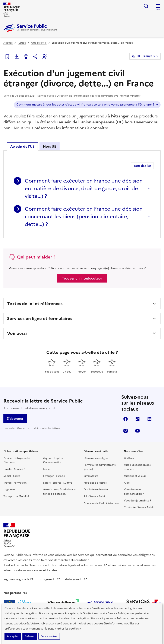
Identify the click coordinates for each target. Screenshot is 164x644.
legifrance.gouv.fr (18, 579)
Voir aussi (17, 333)
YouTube (138, 431)
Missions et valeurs (135, 476)
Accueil (8, 43)
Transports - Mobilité (16, 496)
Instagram (126, 431)
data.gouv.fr (76, 579)
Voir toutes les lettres (47, 428)
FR (146, 56)
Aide (127, 483)
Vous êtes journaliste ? (137, 501)
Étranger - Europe (54, 476)
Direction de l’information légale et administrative (68, 565)
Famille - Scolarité (14, 469)
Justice (22, 43)
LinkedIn (149, 419)
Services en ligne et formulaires (40, 318)
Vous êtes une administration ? (134, 492)
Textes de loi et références (35, 304)
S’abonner (15, 418)
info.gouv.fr (49, 579)
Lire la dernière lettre (16, 428)
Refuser (30, 636)
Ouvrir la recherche (146, 6)
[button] (45, 57)
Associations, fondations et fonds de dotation (60, 492)
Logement (10, 490)
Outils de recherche (96, 490)
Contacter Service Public (139, 507)
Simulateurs (91, 476)
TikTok (138, 419)
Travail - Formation (15, 483)
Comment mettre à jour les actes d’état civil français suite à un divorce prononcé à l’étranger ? (85, 105)
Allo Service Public (95, 496)
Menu (158, 9)
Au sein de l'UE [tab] (22, 146)
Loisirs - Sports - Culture (58, 483)
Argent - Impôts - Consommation (54, 460)
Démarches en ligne (96, 458)
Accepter (13, 636)
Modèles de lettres (95, 483)
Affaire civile (39, 43)
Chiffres (129, 458)
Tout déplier (142, 166)
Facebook (126, 419)
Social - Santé (12, 476)
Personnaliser (49, 636)
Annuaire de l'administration (101, 503)
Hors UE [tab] (50, 146)
